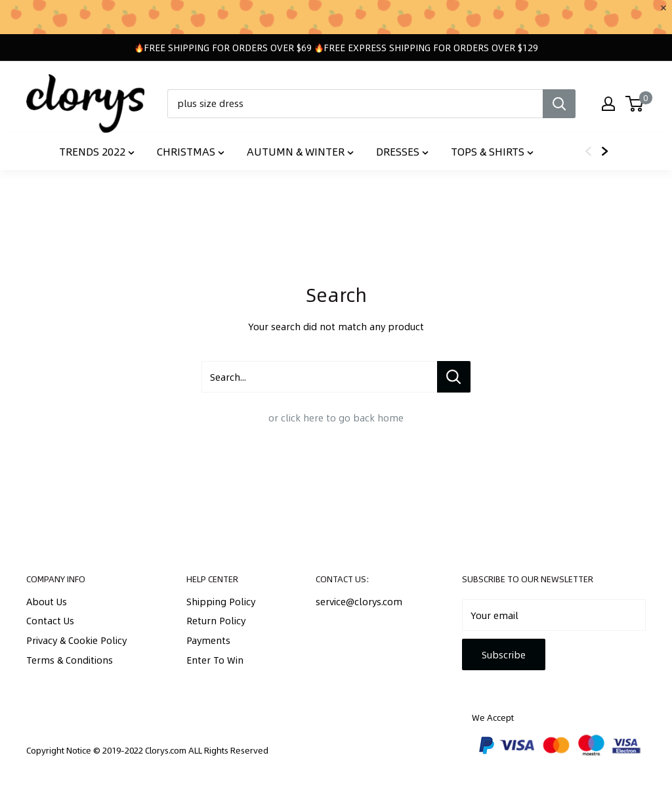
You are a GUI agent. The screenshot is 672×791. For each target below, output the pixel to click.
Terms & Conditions (70, 660)
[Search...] (454, 377)
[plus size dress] (355, 104)
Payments (208, 640)
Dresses (402, 151)
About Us (47, 601)
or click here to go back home (336, 417)
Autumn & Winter (300, 151)
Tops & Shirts (492, 151)
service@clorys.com (359, 601)
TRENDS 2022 (97, 151)
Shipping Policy (221, 601)
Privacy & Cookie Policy (76, 640)
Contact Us (50, 620)
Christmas (191, 151)
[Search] (559, 104)
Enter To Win (215, 660)
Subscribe (504, 654)
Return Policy (216, 620)
